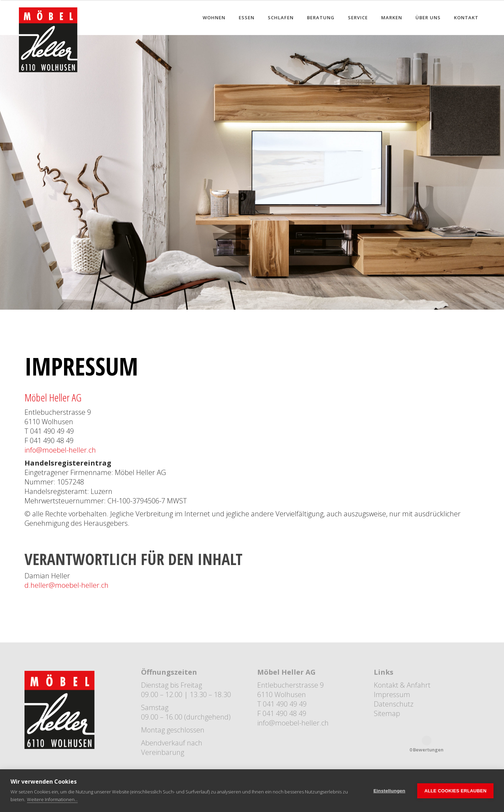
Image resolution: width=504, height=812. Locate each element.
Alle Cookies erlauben (455, 791)
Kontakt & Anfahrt (402, 685)
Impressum (392, 694)
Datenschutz (394, 704)
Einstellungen (389, 791)
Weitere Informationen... (52, 799)
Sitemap (387, 713)
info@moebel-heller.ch (60, 450)
